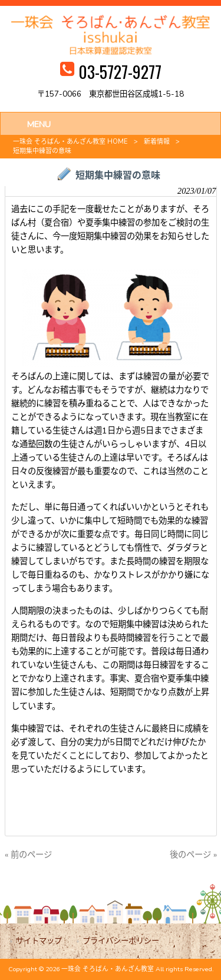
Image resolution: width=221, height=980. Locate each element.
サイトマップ (39, 941)
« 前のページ (28, 855)
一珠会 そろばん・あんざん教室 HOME (70, 142)
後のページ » (193, 855)
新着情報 (157, 142)
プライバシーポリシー (121, 941)
